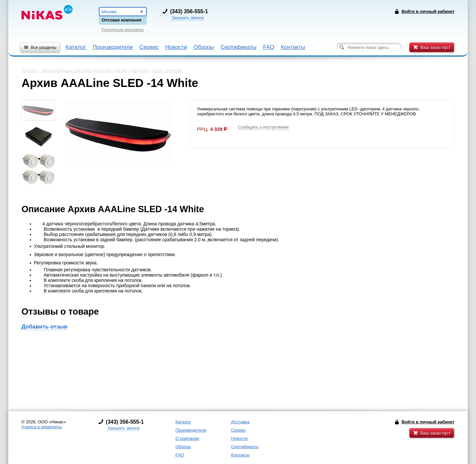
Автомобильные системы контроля (76, 71)
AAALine (139, 71)
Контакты (293, 47)
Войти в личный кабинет (428, 422)
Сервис (149, 47)
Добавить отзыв (44, 327)
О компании (187, 438)
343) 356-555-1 (190, 11)
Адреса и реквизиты (42, 427)
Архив (121, 71)
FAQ (269, 47)
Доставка (240, 422)
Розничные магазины (123, 30)
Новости (176, 47)
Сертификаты (238, 47)
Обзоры (204, 47)
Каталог (76, 47)
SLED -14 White (167, 71)
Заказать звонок (188, 18)
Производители (113, 47)
